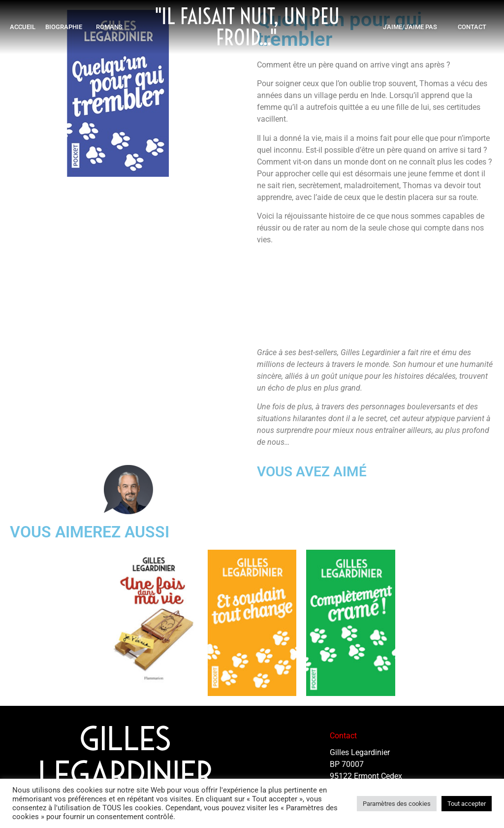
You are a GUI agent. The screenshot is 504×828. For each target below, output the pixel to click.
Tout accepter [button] (467, 804)
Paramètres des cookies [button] (397, 804)
